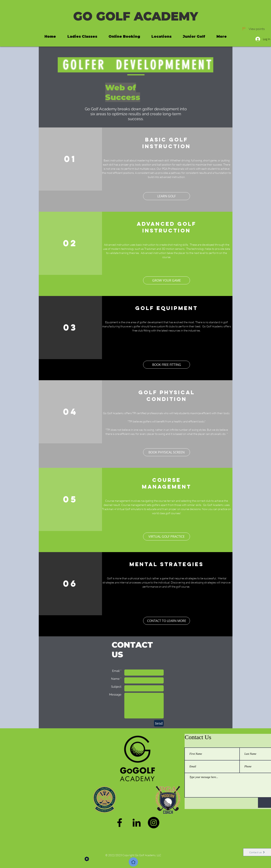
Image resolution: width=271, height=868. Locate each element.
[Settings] (87, 859)
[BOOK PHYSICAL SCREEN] (167, 452)
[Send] (159, 723)
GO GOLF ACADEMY (136, 16)
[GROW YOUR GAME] (167, 280)
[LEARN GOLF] (167, 196)
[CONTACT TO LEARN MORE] (167, 621)
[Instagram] (154, 823)
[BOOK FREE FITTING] (167, 365)
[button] (167, 537)
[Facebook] (120, 823)
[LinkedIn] (137, 823)
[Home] (133, 862)
